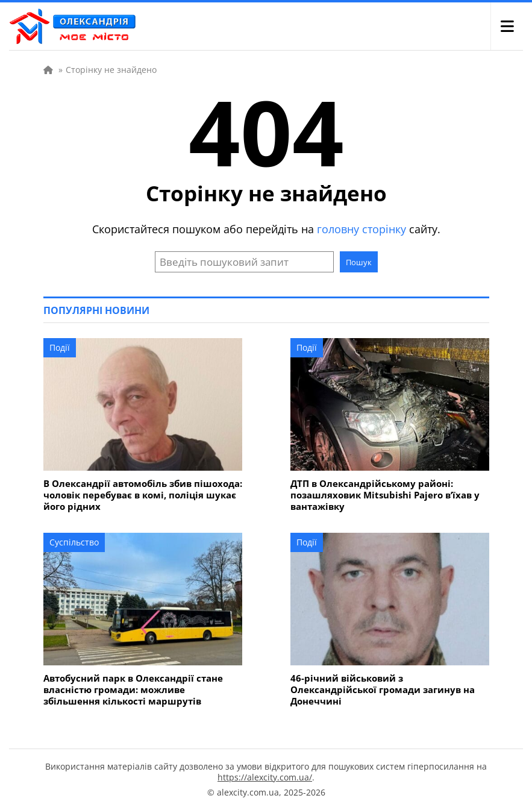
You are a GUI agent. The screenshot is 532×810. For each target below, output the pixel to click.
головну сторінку (361, 229)
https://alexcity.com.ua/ (265, 777)
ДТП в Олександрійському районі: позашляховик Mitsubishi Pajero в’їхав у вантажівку (385, 495)
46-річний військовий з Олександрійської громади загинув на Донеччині (383, 690)
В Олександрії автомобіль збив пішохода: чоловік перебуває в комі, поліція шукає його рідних (143, 495)
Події (60, 347)
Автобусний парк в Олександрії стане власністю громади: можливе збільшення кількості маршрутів (133, 690)
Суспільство (74, 542)
